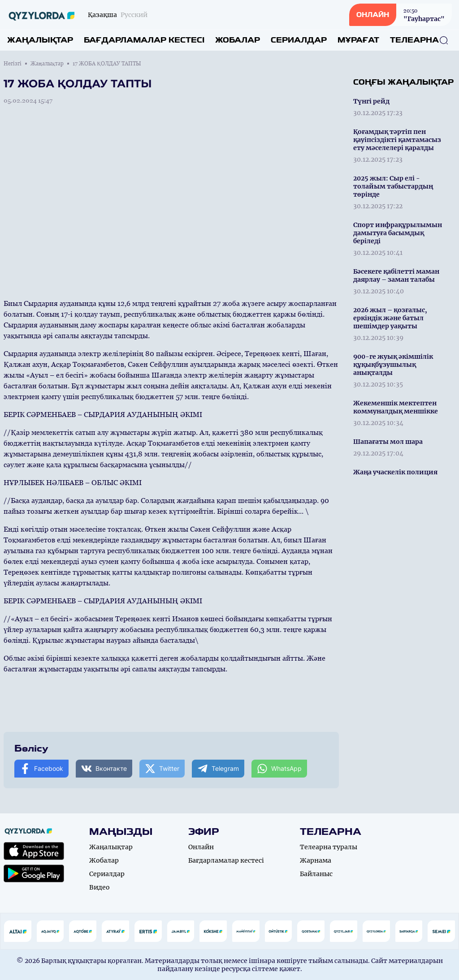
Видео (100, 887)
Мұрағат (358, 40)
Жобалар (238, 40)
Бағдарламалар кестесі (144, 40)
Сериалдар (299, 40)
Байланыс (316, 874)
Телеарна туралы (329, 847)
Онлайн (201, 847)
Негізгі (13, 64)
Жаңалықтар (40, 40)
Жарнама (316, 860)
